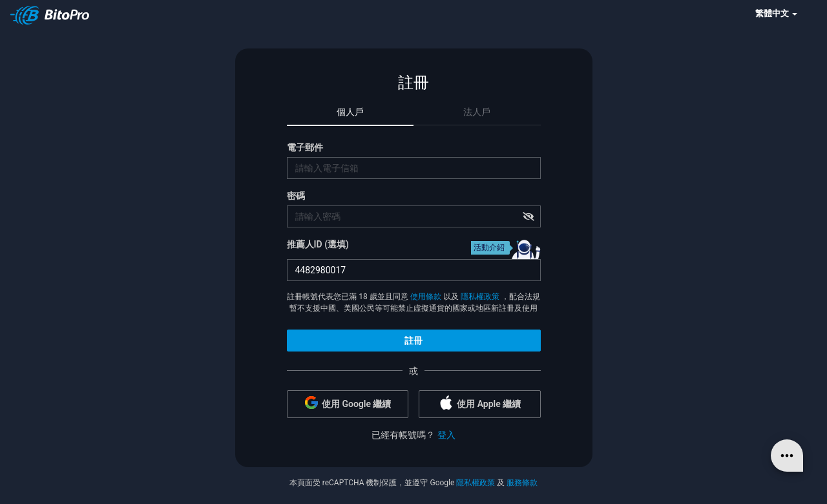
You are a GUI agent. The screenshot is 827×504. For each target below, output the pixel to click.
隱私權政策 (480, 297)
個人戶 (350, 112)
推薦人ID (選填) (318, 244)
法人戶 (477, 112)
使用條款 (426, 297)
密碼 (296, 196)
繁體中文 (776, 13)
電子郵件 (305, 147)
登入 (446, 435)
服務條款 (522, 483)
